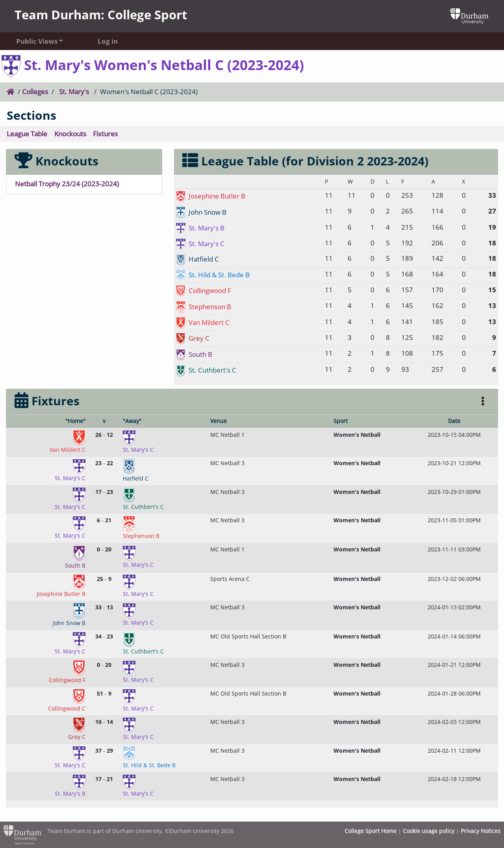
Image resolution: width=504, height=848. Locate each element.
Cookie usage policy (429, 831)
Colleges (35, 92)
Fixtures (105, 134)
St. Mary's (74, 92)
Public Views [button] (37, 41)
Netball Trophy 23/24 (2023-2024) (67, 184)
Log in (108, 41)
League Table (27, 134)
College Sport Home (371, 831)
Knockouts (70, 134)
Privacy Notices (481, 831)
